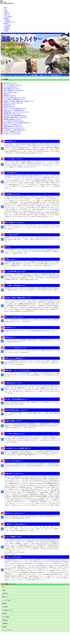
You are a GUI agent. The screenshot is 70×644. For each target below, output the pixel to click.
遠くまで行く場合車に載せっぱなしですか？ (14, 98)
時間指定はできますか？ (9, 96)
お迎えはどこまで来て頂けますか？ (12, 124)
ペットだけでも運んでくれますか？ (12, 85)
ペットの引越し (8, 16)
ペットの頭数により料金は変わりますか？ (14, 99)
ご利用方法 (7, 13)
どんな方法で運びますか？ (10, 87)
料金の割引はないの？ (9, 105)
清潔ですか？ (6, 94)
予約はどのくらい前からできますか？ (13, 103)
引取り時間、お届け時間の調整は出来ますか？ (15, 116)
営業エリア (7, 15)
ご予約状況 (7, 20)
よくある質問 (7, 25)
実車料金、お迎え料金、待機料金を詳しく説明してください (18, 101)
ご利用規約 (7, 29)
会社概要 (6, 31)
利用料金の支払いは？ (9, 107)
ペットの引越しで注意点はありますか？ (13, 121)
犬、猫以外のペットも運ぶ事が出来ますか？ (14, 130)
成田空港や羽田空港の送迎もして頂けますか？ (15, 117)
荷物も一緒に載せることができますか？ (13, 90)
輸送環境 (6, 24)
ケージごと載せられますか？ (10, 92)
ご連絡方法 (7, 27)
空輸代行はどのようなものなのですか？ (13, 128)
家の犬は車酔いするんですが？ (11, 89)
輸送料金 (6, 18)
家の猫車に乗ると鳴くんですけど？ (12, 114)
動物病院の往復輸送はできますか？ (12, 119)
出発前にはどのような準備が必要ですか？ (14, 110)
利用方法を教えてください (10, 83)
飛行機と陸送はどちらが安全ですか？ (13, 126)
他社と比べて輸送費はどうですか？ (12, 132)
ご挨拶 (6, 11)
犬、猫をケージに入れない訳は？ (11, 133)
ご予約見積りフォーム (10, 22)
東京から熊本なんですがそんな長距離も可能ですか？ (17, 123)
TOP (5, 9)
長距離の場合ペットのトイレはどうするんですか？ (16, 112)
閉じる (6, 7)
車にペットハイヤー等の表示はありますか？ (14, 108)
